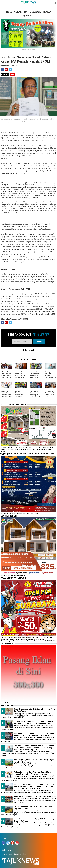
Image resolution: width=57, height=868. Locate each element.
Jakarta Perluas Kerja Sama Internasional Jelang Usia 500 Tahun (21, 376)
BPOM (6, 54)
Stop (12, 74)
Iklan (24, 854)
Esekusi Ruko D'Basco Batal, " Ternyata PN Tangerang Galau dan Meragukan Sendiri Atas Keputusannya (36, 378)
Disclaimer (18, 854)
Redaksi (4, 854)
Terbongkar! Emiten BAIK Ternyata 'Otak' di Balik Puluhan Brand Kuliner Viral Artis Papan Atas (6, 397)
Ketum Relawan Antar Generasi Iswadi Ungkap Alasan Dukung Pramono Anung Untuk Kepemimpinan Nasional (6, 378)
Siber (11, 854)
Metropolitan (17, 54)
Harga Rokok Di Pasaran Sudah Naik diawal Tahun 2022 (35, 797)
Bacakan (5, 74)
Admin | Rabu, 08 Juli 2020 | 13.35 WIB (10, 65)
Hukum (11, 54)
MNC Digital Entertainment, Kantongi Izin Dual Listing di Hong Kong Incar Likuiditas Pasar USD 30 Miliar (36, 398)
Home (2, 54)
